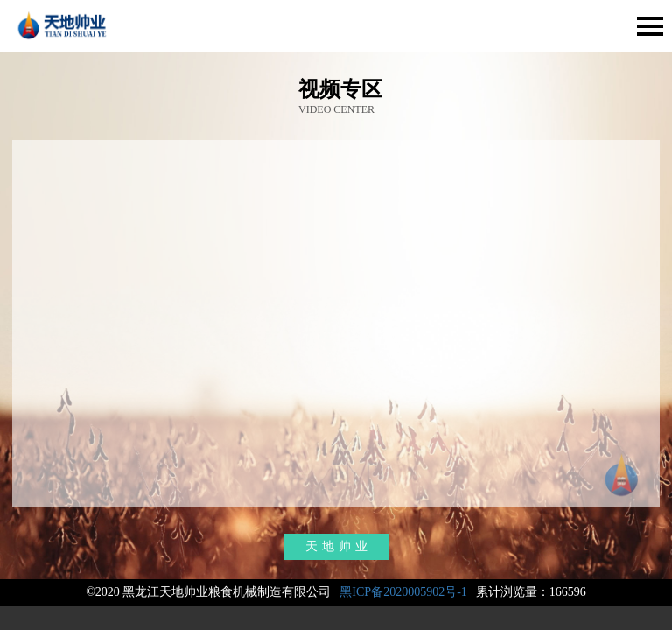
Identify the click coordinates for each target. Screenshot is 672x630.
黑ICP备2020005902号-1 (403, 592)
